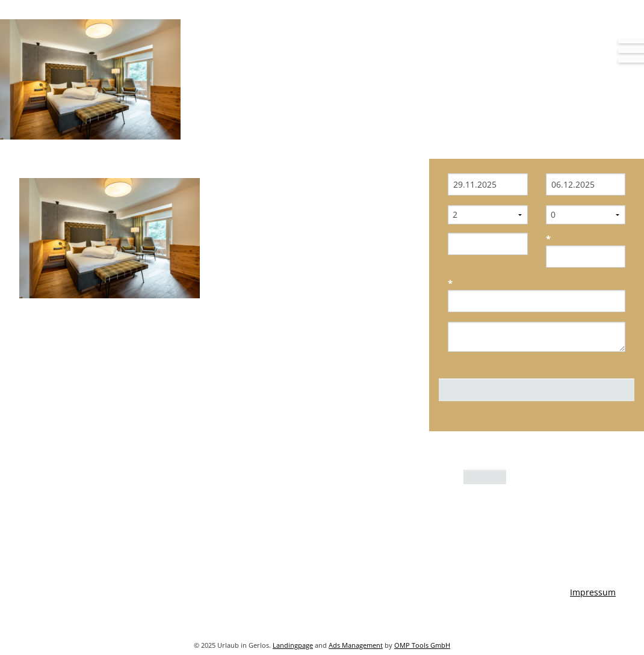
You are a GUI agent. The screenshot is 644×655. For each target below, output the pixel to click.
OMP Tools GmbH (422, 645)
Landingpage (293, 645)
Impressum (593, 592)
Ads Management (356, 645)
